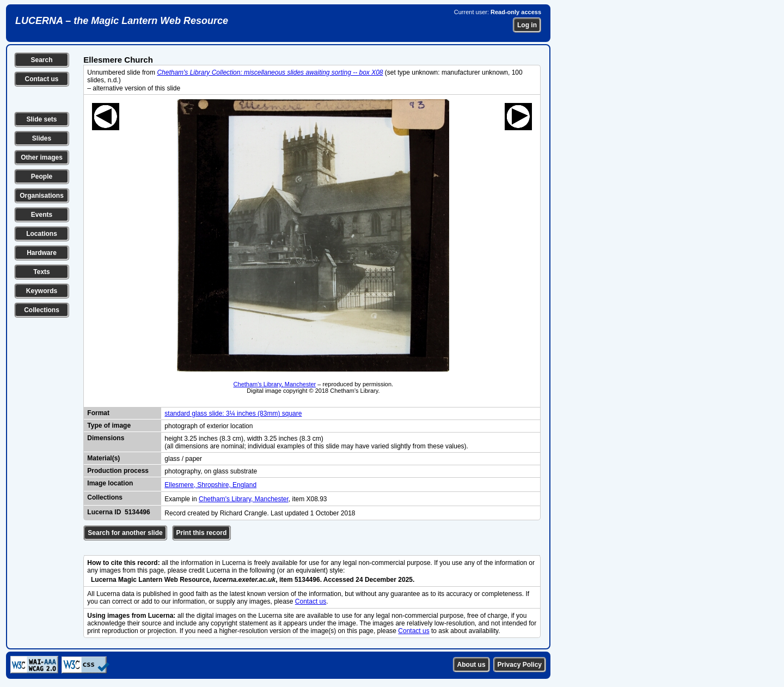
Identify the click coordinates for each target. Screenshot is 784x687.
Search (41, 60)
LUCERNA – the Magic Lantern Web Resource (122, 21)
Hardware (42, 253)
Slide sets (41, 119)
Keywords (42, 291)
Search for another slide (125, 533)
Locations (42, 234)
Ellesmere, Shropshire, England (210, 485)
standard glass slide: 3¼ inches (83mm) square (233, 414)
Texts (41, 272)
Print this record (202, 533)
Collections (42, 310)
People (42, 177)
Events (42, 215)
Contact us (41, 79)
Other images (42, 157)
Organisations (42, 196)
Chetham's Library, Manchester (275, 384)
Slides (42, 138)
